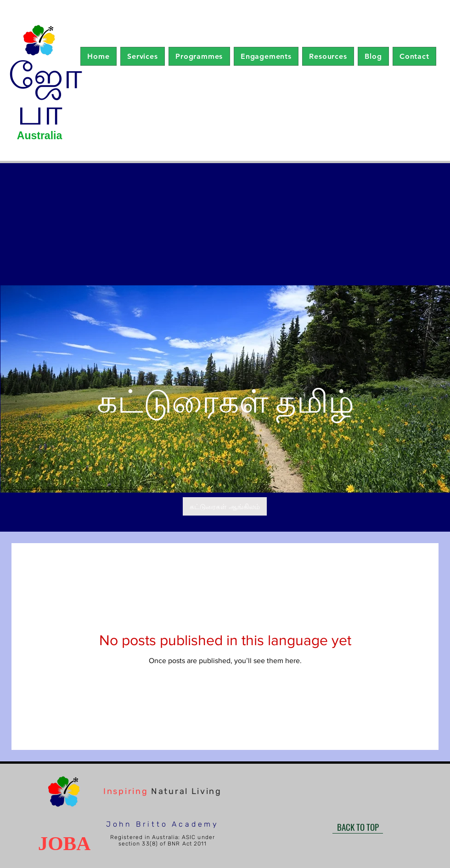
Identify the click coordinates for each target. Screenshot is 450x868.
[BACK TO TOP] (358, 827)
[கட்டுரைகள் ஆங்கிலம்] (225, 506)
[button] (143, 56)
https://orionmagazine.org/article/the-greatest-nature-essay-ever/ (73, 488)
